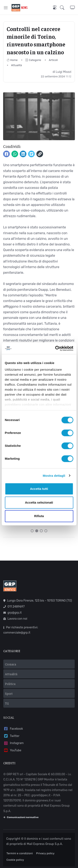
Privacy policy (45, 853)
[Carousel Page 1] (32, 531)
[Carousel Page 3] (41, 531)
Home (12, 60)
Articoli (53, 60)
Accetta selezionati (39, 502)
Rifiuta (39, 516)
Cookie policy (15, 860)
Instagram (14, 743)
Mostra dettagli (54, 476)
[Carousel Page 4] (46, 531)
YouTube (12, 750)
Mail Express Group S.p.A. (45, 844)
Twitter (11, 736)
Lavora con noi (15, 619)
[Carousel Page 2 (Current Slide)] (37, 531)
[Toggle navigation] (6, 8)
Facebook (13, 729)
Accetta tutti (39, 489)
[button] (65, 8)
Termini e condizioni (20, 853)
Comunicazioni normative (21, 817)
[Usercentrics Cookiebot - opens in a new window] (56, 348)
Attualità (16, 65)
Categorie (33, 60)
